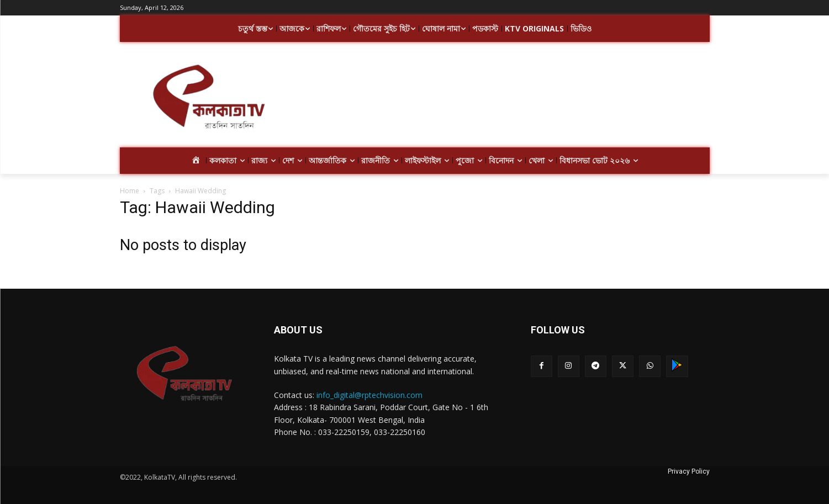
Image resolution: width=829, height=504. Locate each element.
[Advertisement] (503, 98)
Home (130, 191)
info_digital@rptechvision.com (369, 395)
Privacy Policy (689, 471)
